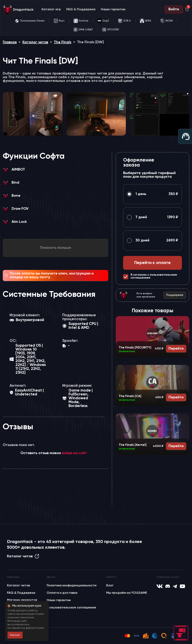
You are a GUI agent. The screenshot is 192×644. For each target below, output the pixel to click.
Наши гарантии (113, 9)
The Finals (63, 42)
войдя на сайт (75, 453)
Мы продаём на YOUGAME (127, 593)
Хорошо (15, 635)
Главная (10, 42)
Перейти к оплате (152, 263)
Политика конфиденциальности (72, 585)
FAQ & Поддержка (81, 9)
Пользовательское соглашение (71, 608)
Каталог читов (35, 42)
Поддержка (175, 295)
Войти (174, 9)
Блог (110, 585)
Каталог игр (51, 9)
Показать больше (56, 248)
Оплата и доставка (62, 593)
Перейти (176, 349)
